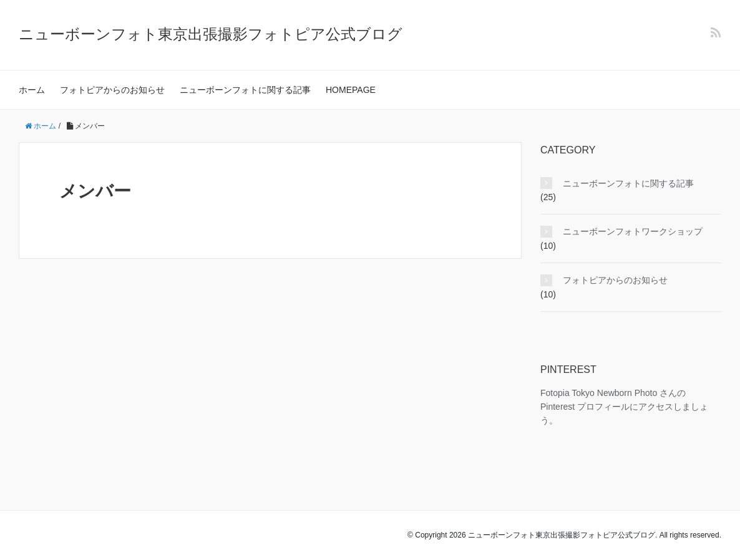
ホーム (32, 90)
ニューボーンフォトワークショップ (633, 231)
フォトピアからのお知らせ (112, 90)
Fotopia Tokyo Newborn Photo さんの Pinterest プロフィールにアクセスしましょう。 (624, 407)
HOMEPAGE (351, 90)
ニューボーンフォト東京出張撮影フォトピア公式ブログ (211, 34)
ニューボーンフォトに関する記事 (245, 90)
